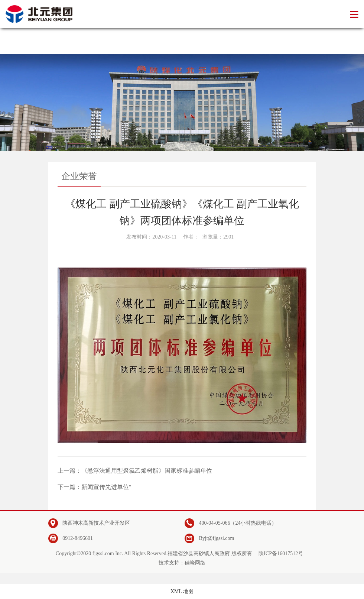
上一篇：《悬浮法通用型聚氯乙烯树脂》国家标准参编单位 (135, 471)
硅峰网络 (195, 563)
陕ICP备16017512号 (281, 553)
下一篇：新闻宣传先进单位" (95, 487)
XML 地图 (182, 591)
